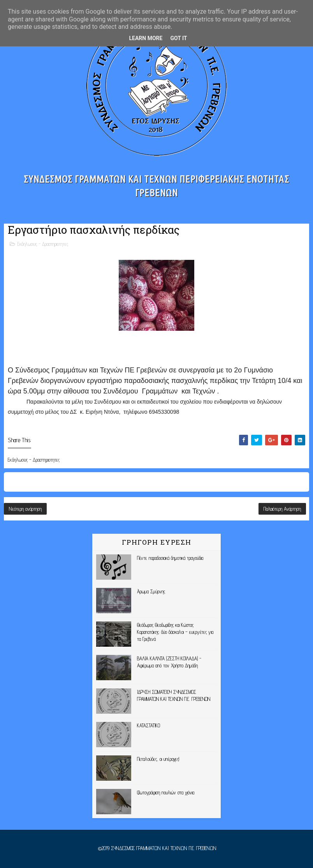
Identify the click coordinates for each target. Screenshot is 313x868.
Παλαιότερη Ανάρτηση (282, 509)
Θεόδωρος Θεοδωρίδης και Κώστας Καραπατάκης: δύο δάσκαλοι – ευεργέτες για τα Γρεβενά (175, 632)
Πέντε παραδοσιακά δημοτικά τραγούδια (170, 558)
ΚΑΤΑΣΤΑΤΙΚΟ (149, 725)
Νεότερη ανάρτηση (25, 509)
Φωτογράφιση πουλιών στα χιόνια (166, 792)
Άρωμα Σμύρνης (151, 591)
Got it (178, 38)
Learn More (146, 38)
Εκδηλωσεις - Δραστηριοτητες (43, 244)
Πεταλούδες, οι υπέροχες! (158, 759)
